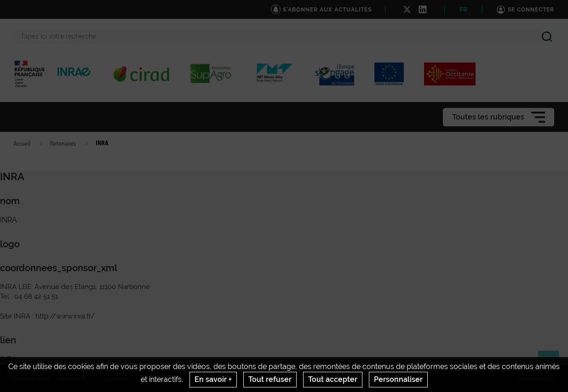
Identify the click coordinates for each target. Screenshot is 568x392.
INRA (9, 359)
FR (463, 10)
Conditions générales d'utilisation (301, 378)
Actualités (73, 378)
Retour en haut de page (552, 365)
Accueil (22, 144)
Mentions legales (213, 378)
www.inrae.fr (537, 378)
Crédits (160, 378)
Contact (118, 378)
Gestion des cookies (393, 378)
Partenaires (63, 144)
